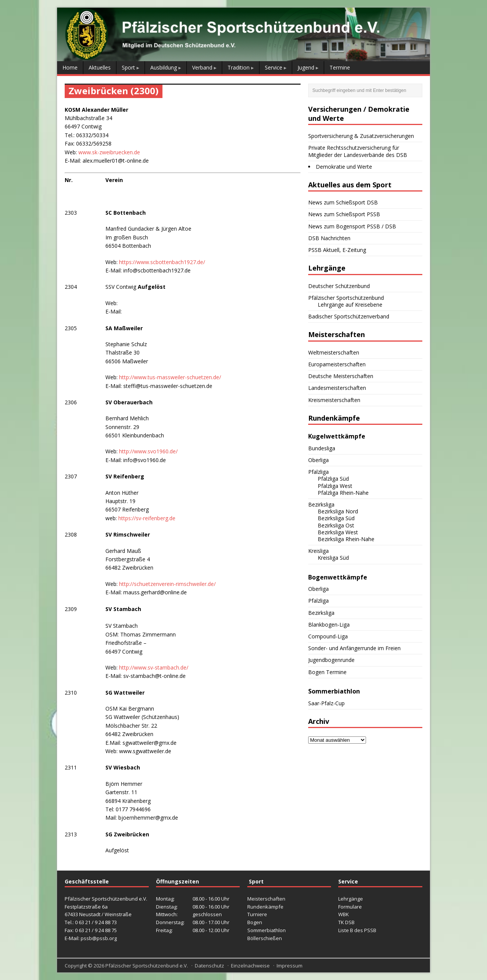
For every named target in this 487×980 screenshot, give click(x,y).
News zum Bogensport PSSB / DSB (352, 226)
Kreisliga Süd (333, 558)
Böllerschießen (265, 938)
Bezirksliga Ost (336, 525)
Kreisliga (318, 551)
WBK (344, 914)
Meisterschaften (266, 899)
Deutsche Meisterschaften (341, 376)
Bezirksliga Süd (336, 518)
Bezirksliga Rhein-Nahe (346, 539)
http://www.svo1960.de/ (148, 451)
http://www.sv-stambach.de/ (154, 667)
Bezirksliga (321, 504)
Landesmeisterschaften (337, 388)
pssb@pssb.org (99, 938)
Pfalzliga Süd (333, 479)
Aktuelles (100, 67)
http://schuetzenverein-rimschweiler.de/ (167, 584)
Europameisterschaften (337, 364)
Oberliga (318, 460)
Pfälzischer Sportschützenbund (346, 298)
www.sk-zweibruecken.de (109, 152)
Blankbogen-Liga (329, 625)
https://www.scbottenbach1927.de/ (162, 262)
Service (274, 67)
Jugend (306, 67)
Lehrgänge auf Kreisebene (350, 305)
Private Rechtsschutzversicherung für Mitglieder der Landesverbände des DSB (358, 151)
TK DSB (346, 922)
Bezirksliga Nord (338, 511)
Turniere (257, 914)
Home (70, 67)
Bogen (255, 922)
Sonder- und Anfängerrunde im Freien (354, 648)
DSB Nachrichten (329, 238)
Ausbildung (164, 67)
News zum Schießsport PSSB (344, 214)
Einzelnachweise (250, 966)
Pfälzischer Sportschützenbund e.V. (147, 966)
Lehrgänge (351, 899)
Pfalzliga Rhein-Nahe (343, 493)
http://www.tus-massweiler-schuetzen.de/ (170, 377)
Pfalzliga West (335, 486)
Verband (202, 67)
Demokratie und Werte (344, 167)
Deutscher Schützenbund (339, 286)
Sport (128, 67)
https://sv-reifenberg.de (146, 518)
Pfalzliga (318, 472)
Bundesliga (322, 448)
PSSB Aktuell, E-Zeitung (337, 250)
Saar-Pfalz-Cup (326, 703)
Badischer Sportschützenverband (349, 316)
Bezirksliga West (338, 532)
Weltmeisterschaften (334, 352)
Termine (340, 67)
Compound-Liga (328, 636)
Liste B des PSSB (357, 930)
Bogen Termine (327, 672)
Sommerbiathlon (267, 930)
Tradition (239, 67)
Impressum (290, 966)
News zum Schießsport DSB (343, 202)
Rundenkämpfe (265, 907)
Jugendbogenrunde (331, 660)
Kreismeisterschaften (334, 400)
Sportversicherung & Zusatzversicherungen (361, 136)
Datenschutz (209, 966)
